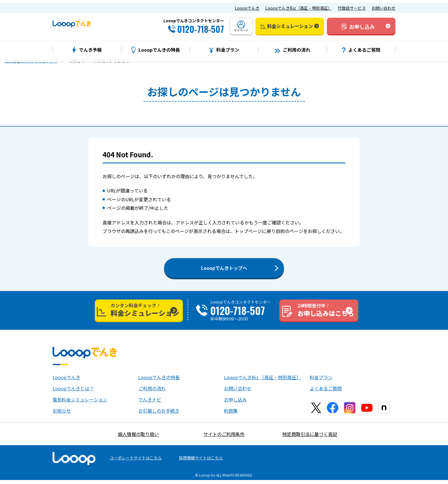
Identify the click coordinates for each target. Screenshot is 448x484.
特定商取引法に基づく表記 (310, 438)
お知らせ (62, 415)
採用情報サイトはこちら (201, 462)
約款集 (231, 415)
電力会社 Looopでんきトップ (31, 61)
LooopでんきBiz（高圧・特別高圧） (299, 5)
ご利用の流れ (152, 392)
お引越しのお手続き (159, 415)
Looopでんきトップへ (224, 268)
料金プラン (321, 381)
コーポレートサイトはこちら (136, 462)
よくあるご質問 (326, 392)
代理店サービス (352, 5)
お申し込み (235, 403)
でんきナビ (150, 403)
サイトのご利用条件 (224, 438)
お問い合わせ (383, 5)
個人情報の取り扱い (138, 438)
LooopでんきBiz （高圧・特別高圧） (262, 381)
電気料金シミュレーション (80, 403)
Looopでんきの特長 (159, 381)
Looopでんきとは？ (73, 392)
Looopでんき (247, 5)
